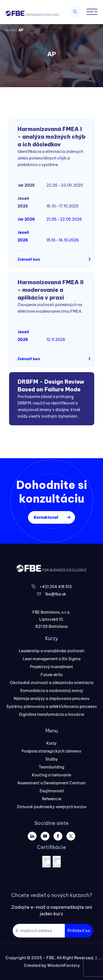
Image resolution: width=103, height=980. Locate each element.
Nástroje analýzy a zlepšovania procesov (52, 699)
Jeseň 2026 (23, 236)
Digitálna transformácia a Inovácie (51, 714)
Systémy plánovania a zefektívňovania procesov (52, 706)
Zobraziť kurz (29, 259)
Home (10, 30)
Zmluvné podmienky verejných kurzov (52, 807)
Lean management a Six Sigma (52, 659)
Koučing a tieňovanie (51, 775)
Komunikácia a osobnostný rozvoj (52, 691)
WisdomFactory (64, 965)
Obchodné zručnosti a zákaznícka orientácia (52, 683)
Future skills (52, 675)
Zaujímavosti (52, 791)
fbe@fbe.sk (56, 594)
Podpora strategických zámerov (51, 751)
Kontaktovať (46, 517)
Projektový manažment (51, 667)
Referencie (52, 799)
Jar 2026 (26, 219)
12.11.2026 (56, 340)
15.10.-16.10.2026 (63, 240)
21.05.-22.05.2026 (64, 219)
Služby (51, 759)
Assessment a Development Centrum (51, 783)
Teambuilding (51, 767)
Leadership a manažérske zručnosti (52, 651)
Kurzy (51, 743)
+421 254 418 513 (56, 587)
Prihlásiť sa (79, 931)
